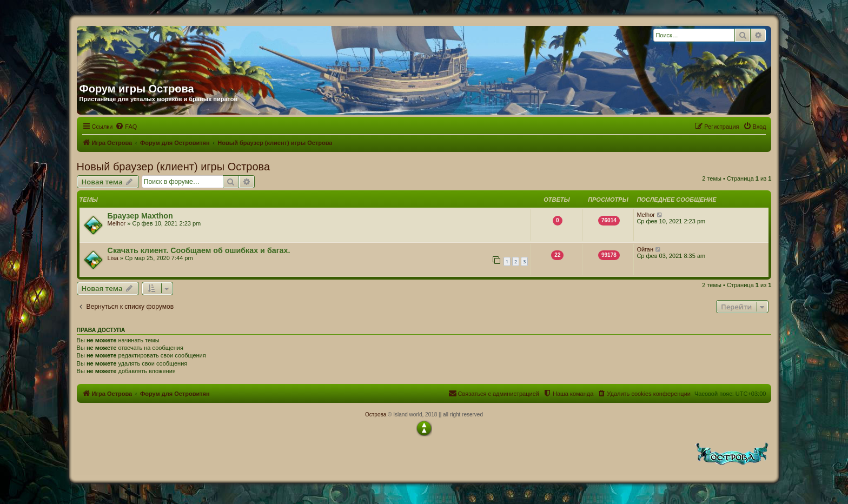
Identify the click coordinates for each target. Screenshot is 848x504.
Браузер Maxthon (140, 216)
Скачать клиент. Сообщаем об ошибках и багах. (199, 250)
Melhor (117, 223)
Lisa (113, 258)
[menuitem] (126, 127)
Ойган (645, 249)
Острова (376, 415)
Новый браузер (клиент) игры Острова (174, 167)
